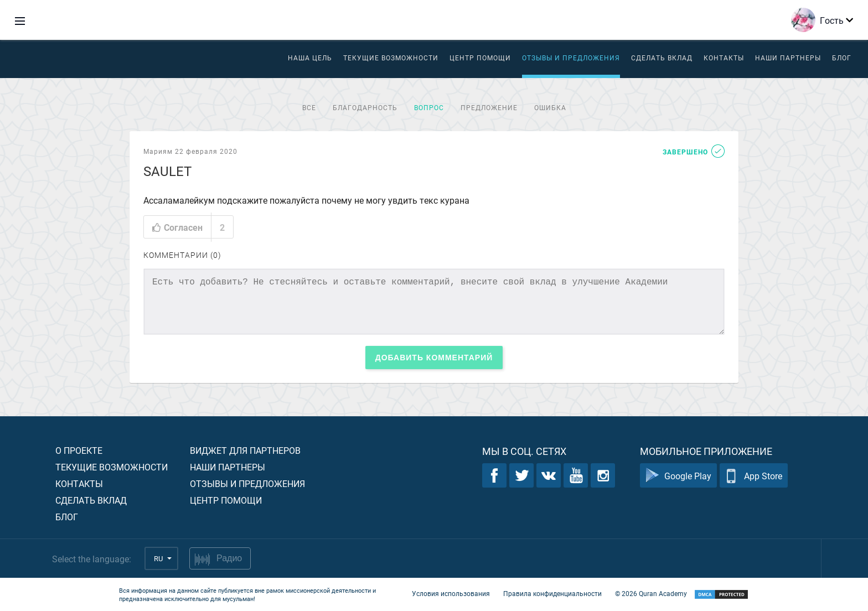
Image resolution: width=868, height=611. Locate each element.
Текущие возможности (391, 58)
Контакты (724, 58)
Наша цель (310, 58)
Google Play (678, 476)
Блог (842, 58)
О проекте (79, 450)
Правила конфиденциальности (552, 593)
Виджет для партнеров (245, 450)
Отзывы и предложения (571, 58)
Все (309, 107)
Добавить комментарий (434, 358)
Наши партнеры (788, 58)
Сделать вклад (662, 58)
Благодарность (365, 107)
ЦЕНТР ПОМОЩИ (480, 58)
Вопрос (429, 107)
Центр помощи (226, 500)
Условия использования (451, 593)
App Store (754, 476)
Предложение (489, 107)
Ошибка (550, 107)
